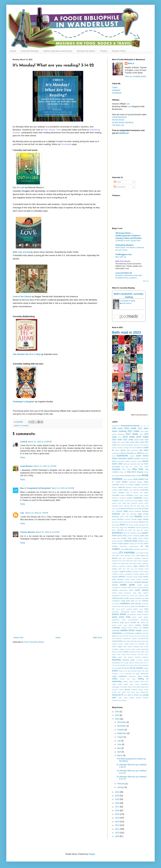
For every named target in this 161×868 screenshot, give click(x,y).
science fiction (117, 641)
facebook (116, 517)
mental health (138, 577)
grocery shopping (133, 536)
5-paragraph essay (131, 445)
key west (122, 561)
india (122, 549)
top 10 (121, 668)
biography (116, 469)
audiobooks (122, 456)
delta (118, 509)
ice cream (145, 543)
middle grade (127, 585)
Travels (103, 51)
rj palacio (138, 633)
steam (114, 654)
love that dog (128, 569)
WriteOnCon (144, 692)
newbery (145, 601)
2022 (117, 719)
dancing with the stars (132, 506)
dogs (126, 511)
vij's (128, 679)
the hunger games (128, 663)
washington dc (117, 687)
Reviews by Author (86, 51)
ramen (114, 625)
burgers (138, 485)
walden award (128, 682)
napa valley (137, 593)
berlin (146, 464)
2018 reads (139, 440)
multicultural (123, 590)
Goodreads (66, 144)
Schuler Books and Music (123, 122)
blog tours (131, 472)
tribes (139, 671)
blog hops (138, 469)
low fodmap (139, 569)
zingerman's (116, 700)
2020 (117, 796)
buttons (115, 487)
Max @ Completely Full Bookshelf (35, 488)
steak (147, 652)
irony (117, 553)
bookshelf (132, 482)
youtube (138, 698)
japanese (128, 556)
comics (130, 498)
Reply (23, 458)
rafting (143, 622)
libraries (142, 566)
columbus (123, 498)
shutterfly (141, 644)
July (119, 741)
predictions (116, 620)
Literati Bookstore (119, 117)
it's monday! (140, 553)
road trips (145, 633)
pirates (139, 614)
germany (120, 530)
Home (13, 51)
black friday (126, 469)
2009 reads (117, 428)
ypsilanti (146, 698)
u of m (121, 674)
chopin (122, 495)
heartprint (120, 541)
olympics (142, 606)
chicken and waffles (141, 493)
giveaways (117, 533)
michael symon (118, 582)
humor (115, 543)
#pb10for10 (116, 426)
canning (140, 487)
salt (147, 636)
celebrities (136, 490)
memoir (122, 577)
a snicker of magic (122, 448)
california (129, 487)
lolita (120, 569)
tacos (147, 654)
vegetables (123, 676)
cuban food (126, 503)
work (119, 692)
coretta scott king (131, 501)
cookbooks (138, 498)
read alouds (128, 625)
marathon (136, 572)
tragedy (146, 668)
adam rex (140, 448)
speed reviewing (118, 652)
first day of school (118, 522)
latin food (129, 563)
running (143, 636)
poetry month (137, 617)
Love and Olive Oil (124, 273)
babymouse (144, 459)
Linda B (24, 442)
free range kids (121, 528)
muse (131, 590)
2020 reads (121, 442)
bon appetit (116, 476)
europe (146, 514)
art (143, 453)
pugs (122, 622)
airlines (123, 450)
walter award (117, 684)
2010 (117, 833)
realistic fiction (127, 630)
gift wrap (136, 530)
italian (146, 553)
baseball (133, 464)
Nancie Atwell (117, 593)
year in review (133, 695)
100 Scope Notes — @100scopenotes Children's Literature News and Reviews (128, 236)
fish (132, 522)
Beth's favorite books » (140, 415)
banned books (136, 461)
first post (128, 522)
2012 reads (132, 434)
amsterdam (134, 450)
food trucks (129, 525)
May (119, 748)
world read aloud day (130, 692)
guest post (144, 536)
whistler (125, 687)
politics (146, 617)
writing (115, 695)
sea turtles (127, 641)
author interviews (119, 458)
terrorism (139, 660)
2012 (117, 825)
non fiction (116, 604)
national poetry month (120, 598)
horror (146, 541)
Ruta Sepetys (127, 303)
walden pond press (141, 682)
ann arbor (144, 450)
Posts (117, 182)
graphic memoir (136, 533)
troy (143, 671)
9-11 (139, 445)
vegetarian (132, 676)
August (121, 737)
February (121, 784)
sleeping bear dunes (141, 647)
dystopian (116, 514)
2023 (117, 715)
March (120, 755)
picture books (119, 614)
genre (114, 530)
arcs (139, 453)
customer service (137, 503)
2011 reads (133, 431)
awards (137, 458)
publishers (116, 622)
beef (142, 464)
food (122, 525)
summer (134, 654)
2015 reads (142, 437)
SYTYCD (141, 654)
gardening (145, 528)
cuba (119, 503)
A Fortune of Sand (127, 301)
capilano (115, 490)
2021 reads (130, 442)
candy (135, 487)
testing (146, 660)
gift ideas (129, 530)
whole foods (132, 687)
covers (140, 501)
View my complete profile (135, 76)
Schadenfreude (143, 638)
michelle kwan (129, 582)
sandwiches (127, 638)
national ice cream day (129, 596)
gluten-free (127, 533)
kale (124, 558)
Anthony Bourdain (127, 453)
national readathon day (137, 598)
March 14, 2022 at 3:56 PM (63, 488)
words (114, 692)
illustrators (123, 546)
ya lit (121, 695)
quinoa (127, 622)
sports (126, 652)
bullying (131, 485)
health (140, 538)
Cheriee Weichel (27, 532)
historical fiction (131, 541)
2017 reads (128, 440)
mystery (145, 590)
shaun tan (134, 644)
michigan (138, 582)
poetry (115, 617)
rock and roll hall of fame (125, 636)
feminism (127, 519)
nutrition (115, 606)
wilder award (141, 687)
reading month (127, 628)
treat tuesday (132, 671)
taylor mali (122, 657)
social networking (142, 649)
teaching (116, 660)
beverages (116, 467)
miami (133, 579)
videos (115, 679)
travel (115, 671)
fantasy (138, 516)
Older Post (97, 638)
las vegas (121, 563)
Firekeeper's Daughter (24, 402)
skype (120, 646)
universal (128, 674)
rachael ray (135, 622)
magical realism (125, 571)
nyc (119, 606)
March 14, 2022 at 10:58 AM (40, 442)
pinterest (133, 614)
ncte (147, 598)
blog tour (123, 472)
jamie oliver (120, 556)
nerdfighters (116, 601)
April (119, 752)
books (125, 482)
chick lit (129, 493)
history (141, 541)
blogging (140, 472)
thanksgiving (116, 663)
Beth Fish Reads (123, 261)
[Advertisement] (58, 613)
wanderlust (145, 684)
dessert (123, 508)
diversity (119, 511)
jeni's (134, 556)
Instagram (116, 90)
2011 (117, 829)
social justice (131, 649)
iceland (115, 546)
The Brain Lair (118, 125)
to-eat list (115, 668)
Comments (120, 187)
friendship (131, 527)
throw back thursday (142, 665)
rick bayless (130, 633)
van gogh (136, 674)
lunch (147, 569)
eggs (140, 514)
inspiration (137, 549)
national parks (143, 596)
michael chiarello (142, 579)
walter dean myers (132, 684)
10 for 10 (145, 426)
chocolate (116, 495)
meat (147, 574)
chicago (121, 492)
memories (129, 577)
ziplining (123, 700)
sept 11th (145, 641)
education (133, 514)
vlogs (134, 679)
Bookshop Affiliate (120, 107)
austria (132, 456)
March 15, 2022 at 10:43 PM (48, 532)
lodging (115, 569)
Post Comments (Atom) (34, 642)
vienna (122, 679)
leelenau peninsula (119, 566)
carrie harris (123, 490)
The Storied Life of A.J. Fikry (27, 354)
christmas (129, 495)
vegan (114, 676)
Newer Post (18, 638)
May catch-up (121, 257)
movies (115, 590)
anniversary (116, 453)
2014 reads (129, 437)
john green (141, 555)
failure (122, 517)
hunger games (123, 543)
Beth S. (131, 63)
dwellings (138, 511)
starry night (140, 652)
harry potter (132, 538)
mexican (120, 579)
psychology (145, 620)
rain (147, 622)
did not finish (143, 508)
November (122, 726)
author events (142, 456)
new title (138, 601)
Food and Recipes (30, 51)
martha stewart (139, 574)
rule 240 (137, 636)
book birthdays (126, 476)
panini (123, 609)
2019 (117, 799)
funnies (138, 528)
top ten (127, 668)
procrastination (133, 620)
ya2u (126, 695)
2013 (141, 434)
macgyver (115, 572)
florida (141, 522)
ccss (130, 490)
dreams (131, 511)
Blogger (92, 854)
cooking (115, 501)
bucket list (124, 485)
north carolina (136, 604)
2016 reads (117, 440)
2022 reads (140, 442)
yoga (141, 695)
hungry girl (133, 544)
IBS (139, 544)
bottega (140, 482)
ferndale (134, 519)
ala (128, 450)
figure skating (143, 519)
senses (139, 641)
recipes (139, 630)
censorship (144, 490)
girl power (145, 530)
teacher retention (134, 657)
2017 (117, 807)
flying (118, 525)
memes (115, 577)
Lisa (22, 513)
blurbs (146, 472)
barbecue (126, 464)
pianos (134, 612)
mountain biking (126, 588)
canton (146, 487)
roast (114, 636)
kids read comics (136, 561)
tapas (114, 657)
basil (138, 464)
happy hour (116, 538)
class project (144, 495)
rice (123, 633)
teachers (145, 657)
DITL (114, 511)
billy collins (144, 467)
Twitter (115, 88)
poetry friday (125, 617)
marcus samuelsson (126, 574)
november (145, 604)
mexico (127, 579)
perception (116, 612)
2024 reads (121, 445)
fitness (136, 522)
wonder (127, 689)
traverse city (123, 671)
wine (147, 687)
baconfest (121, 461)
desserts (130, 508)
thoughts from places (127, 665)
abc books (133, 448)
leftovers (130, 566)
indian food (129, 549)
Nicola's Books (118, 120)
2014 (120, 437)
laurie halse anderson (141, 563)
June (120, 744)
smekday (115, 649)
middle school (143, 585)
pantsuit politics (132, 609)
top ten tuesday (136, 668)
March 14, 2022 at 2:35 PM (45, 466)
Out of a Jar (18, 187)
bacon (114, 461)
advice (117, 450)
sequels (115, 644)
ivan (113, 556)
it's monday (24, 426)
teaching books (129, 660)
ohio (123, 606)
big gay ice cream (130, 467)
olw (137, 606)
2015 (117, 814)
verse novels (143, 676)
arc (136, 453)
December (122, 722)
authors (131, 458)
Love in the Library (22, 296)
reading (138, 625)
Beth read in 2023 (126, 332)
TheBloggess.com (124, 254)
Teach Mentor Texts (52, 130)
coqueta (121, 501)
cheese (115, 493)
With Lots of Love (21, 252)
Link (128, 104)
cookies (146, 498)
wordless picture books (140, 690)
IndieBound (123, 133)
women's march (118, 690)
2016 (117, 811)
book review (137, 476)
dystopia (145, 511)
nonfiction (125, 603)
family (132, 517)
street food (126, 654)
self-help (134, 641)
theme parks (139, 663)
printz (124, 620)
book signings (128, 479)
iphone (143, 549)
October (121, 730)
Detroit (136, 509)
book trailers (139, 479)
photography (125, 612)
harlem (124, 538)
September (122, 733)
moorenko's (116, 588)
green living (122, 536)
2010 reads (130, 428)
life (147, 566)
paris (141, 609)
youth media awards (126, 698)
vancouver (144, 674)
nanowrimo (127, 593)
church (136, 495)
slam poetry (128, 647)
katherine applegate (134, 558)
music (137, 590)
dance (121, 506)
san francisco (117, 638)
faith (127, 517)
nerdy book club (127, 601)
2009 (117, 836)
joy (120, 558)
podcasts (145, 614)
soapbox (122, 649)
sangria (134, 638)
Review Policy (119, 51)
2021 (117, 792)
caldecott (121, 487)
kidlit (128, 561)
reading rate (137, 628)
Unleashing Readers (124, 245)
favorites (120, 519)
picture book (143, 612)
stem (119, 654)
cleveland (115, 498)
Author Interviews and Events (58, 51)
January (121, 787)
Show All (146, 281)
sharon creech (124, 644)
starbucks (133, 652)
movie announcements (141, 588)
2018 (117, 803)
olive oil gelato (130, 606)
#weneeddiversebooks (130, 426)
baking (128, 461)
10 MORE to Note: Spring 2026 (128, 241)
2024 (117, 712)
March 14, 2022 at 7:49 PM (37, 513)
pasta (146, 609)
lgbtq (136, 566)
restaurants (117, 633)
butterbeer (145, 485)
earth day (125, 514)
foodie (136, 525)
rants (120, 625)
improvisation (134, 546)
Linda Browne (26, 466)
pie (128, 614)
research (145, 631)
